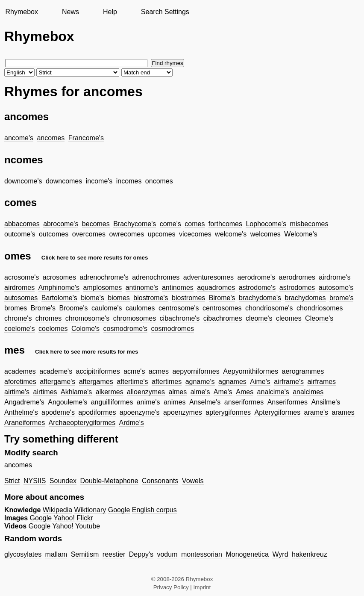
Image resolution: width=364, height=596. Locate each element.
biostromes (188, 298)
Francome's (86, 138)
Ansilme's (326, 402)
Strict (12, 481)
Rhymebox (21, 12)
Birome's (222, 298)
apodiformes (97, 412)
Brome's (43, 308)
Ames (245, 392)
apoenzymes (183, 412)
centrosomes (222, 308)
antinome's (142, 288)
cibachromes (223, 318)
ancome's (19, 138)
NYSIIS (35, 481)
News (70, 12)
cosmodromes (173, 329)
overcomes (89, 234)
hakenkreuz (310, 554)
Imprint (202, 587)
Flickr (85, 518)
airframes (321, 382)
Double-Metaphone (109, 481)
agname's (200, 382)
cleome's (259, 318)
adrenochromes (156, 277)
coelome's (20, 329)
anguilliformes (112, 402)
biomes (119, 298)
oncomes (159, 181)
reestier (114, 554)
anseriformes (244, 402)
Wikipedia (57, 510)
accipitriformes (98, 371)
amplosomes (102, 288)
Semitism (85, 554)
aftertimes (167, 382)
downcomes (64, 181)
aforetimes (20, 382)
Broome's (73, 308)
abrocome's (61, 224)
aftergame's (57, 382)
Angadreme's (24, 402)
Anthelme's (21, 412)
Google (119, 510)
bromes (16, 308)
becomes (96, 224)
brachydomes (305, 298)
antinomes (178, 288)
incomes (129, 181)
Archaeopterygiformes (82, 423)
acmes (159, 371)
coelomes (53, 329)
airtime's (17, 392)
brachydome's (260, 298)
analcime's (273, 392)
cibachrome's (180, 318)
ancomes (51, 138)
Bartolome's (59, 298)
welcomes (266, 234)
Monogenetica (247, 554)
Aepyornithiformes (251, 371)
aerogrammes (303, 371)
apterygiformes (228, 412)
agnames (232, 382)
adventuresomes (208, 277)
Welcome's (301, 234)
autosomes (21, 298)
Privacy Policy (171, 587)
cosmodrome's (126, 329)
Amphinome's (59, 288)
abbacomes (22, 224)
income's (99, 181)
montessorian (202, 554)
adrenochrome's (104, 277)
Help (110, 12)
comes (195, 224)
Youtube (88, 526)
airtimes (45, 392)
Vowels (193, 481)
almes (178, 392)
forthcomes (225, 224)
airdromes (19, 288)
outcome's (20, 234)
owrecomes (126, 234)
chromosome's (88, 318)
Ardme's (132, 423)
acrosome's (22, 277)
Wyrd (280, 554)
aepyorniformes (196, 371)
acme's (134, 371)
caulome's (107, 308)
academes (20, 371)
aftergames (96, 382)
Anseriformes (288, 402)
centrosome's (179, 308)
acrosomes (59, 277)
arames (343, 412)
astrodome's (257, 288)
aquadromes (216, 288)
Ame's (223, 392)
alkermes (110, 392)
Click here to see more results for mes (87, 352)
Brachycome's (135, 224)
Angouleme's (68, 402)
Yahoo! (64, 518)
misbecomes (309, 224)
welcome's (231, 234)
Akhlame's (76, 392)
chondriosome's (269, 308)
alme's (200, 392)
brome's (341, 298)
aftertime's (132, 382)
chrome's (18, 318)
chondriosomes (320, 308)
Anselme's (205, 402)
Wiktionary (90, 510)
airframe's (289, 382)
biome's (92, 298)
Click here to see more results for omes (95, 258)
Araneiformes (25, 423)
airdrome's (335, 277)
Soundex (63, 481)
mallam (56, 554)
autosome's (336, 288)
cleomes (289, 318)
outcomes (54, 234)
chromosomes (135, 318)
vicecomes (195, 234)
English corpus (154, 510)
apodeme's (58, 412)
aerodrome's (256, 277)
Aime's (260, 382)
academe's (56, 371)
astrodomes (297, 288)
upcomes (162, 234)
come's (170, 224)
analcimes (308, 392)
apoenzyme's (140, 412)
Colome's (85, 329)
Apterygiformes (278, 412)
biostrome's (151, 298)
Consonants (160, 481)
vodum (167, 554)
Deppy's (141, 554)
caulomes (140, 308)
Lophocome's (266, 224)
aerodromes (297, 277)
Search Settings (165, 12)
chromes (48, 318)
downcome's (23, 181)
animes (175, 402)
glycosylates (23, 554)
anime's (148, 402)
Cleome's (319, 318)
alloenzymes (146, 392)
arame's (316, 412)
